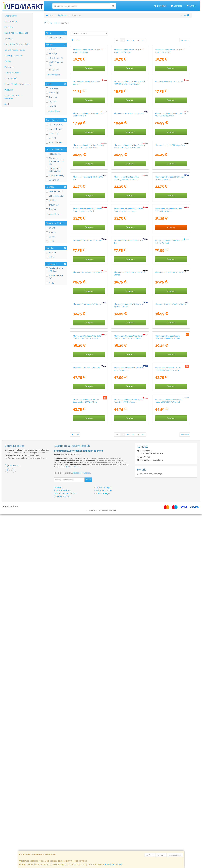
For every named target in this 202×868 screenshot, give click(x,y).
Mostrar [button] (185, 40)
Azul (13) (51, 97)
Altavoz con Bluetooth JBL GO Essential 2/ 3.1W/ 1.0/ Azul (168, 693)
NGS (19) (51, 54)
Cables (8, 61)
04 (138, 40)
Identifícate (160, 6)
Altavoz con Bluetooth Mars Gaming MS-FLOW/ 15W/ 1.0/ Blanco (129, 264)
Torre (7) (51, 209)
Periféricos (9, 67)
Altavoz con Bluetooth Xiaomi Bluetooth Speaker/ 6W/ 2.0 (168, 632)
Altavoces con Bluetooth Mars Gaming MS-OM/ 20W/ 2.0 (127, 326)
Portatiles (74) (54, 154)
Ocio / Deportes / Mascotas (13, 97)
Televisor (9, 39)
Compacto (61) (54, 191)
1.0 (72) (51, 228)
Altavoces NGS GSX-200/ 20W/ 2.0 (89, 508)
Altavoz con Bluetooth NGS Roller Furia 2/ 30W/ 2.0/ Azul (128, 755)
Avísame (171, 404)
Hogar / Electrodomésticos (17, 84)
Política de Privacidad (74, 821)
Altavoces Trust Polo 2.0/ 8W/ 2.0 (129, 202)
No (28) (51, 253)
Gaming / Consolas (14, 56)
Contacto (176, 6)
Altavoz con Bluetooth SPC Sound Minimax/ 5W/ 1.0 (169, 326)
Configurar (150, 855)
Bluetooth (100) (55, 125)
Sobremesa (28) (55, 196)
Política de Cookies (114, 864)
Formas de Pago (102, 847)
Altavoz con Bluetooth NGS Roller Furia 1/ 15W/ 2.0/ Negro (128, 387)
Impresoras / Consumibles (17, 44)
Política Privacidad (62, 844)
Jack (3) (51, 138)
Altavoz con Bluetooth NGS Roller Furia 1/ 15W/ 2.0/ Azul (87, 387)
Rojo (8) (51, 102)
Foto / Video (10, 78)
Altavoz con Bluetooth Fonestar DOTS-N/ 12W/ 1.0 (168, 387)
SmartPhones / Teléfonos (16, 33)
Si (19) (50, 257)
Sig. (143, 40)
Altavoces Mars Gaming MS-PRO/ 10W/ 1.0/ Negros (170, 80)
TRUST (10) (53, 70)
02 (128, 40)
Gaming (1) (52, 180)
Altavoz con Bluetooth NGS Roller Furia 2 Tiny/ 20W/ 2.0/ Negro (128, 632)
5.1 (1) (50, 241)
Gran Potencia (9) (55, 176)
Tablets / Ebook (12, 73)
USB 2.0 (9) (53, 134)
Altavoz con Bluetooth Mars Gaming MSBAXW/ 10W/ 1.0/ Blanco (129, 142)
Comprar (89, 98)
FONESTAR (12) (54, 58)
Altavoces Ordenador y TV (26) (55, 161)
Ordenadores (11, 16)
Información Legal (103, 841)
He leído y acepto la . (74, 827)
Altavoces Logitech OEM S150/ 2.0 (170, 263)
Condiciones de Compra (65, 847)
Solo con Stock (55, 38)
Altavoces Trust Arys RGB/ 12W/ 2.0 (171, 570)
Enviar (88, 834)
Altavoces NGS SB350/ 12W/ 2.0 (169, 141)
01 (123, 40)
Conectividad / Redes (15, 50)
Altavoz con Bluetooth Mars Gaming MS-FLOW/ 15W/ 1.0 (170, 203)
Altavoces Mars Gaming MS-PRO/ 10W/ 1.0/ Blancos (129, 80)
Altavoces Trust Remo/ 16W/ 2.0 (87, 447)
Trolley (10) (53, 205)
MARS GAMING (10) (54, 64)
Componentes (11, 21)
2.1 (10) (51, 237)
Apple (7, 104)
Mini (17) (51, 200)
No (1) (50, 283)
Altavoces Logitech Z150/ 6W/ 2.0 (170, 508)
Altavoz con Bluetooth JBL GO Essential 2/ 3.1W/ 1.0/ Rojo (86, 755)
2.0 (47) (51, 232)
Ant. (117, 40)
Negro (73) (52, 88)
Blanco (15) (52, 93)
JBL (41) (51, 49)
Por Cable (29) (54, 129)
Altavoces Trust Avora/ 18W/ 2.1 (87, 570)
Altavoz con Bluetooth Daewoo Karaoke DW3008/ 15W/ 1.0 (168, 755)
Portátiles (9, 27)
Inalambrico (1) (54, 143)
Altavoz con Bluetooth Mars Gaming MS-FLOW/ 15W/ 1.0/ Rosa (88, 264)
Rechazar (161, 855)
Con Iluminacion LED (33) (55, 270)
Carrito (192, 6)
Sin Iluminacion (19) (54, 277)
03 (133, 40)
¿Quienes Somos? (62, 850)
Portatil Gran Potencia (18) (53, 170)
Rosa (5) (51, 106)
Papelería (9, 90)
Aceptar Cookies (175, 855)
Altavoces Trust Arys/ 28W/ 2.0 (87, 692)
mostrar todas (54, 75)
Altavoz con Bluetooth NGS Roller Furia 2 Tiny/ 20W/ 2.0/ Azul (87, 632)
